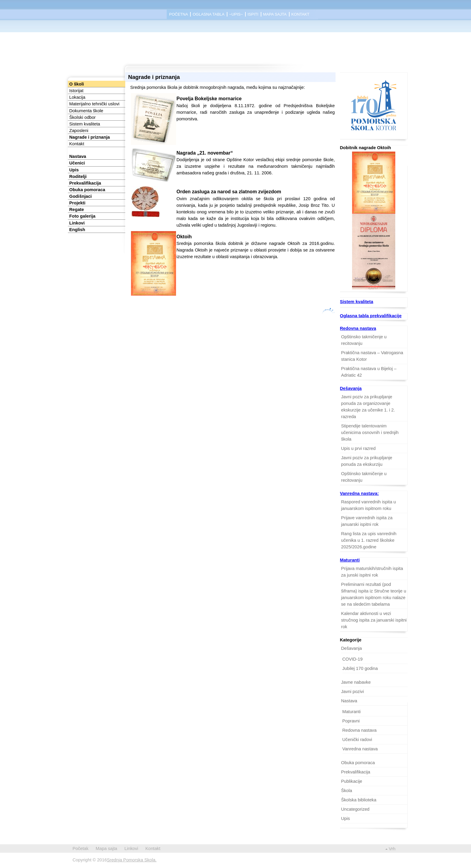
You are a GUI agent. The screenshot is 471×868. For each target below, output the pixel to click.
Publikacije (352, 781)
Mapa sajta (275, 14)
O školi (77, 84)
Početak (81, 848)
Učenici (77, 163)
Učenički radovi (357, 740)
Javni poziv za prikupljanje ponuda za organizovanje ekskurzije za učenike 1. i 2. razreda (368, 407)
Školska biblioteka (359, 800)
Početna (179, 14)
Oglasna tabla (208, 14)
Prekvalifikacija (85, 183)
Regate (77, 209)
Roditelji (78, 176)
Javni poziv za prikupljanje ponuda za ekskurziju (367, 461)
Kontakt (300, 14)
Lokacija (77, 97)
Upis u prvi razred (359, 448)
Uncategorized (356, 809)
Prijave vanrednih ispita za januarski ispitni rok (367, 521)
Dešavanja (351, 388)
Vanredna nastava (360, 749)
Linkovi (77, 223)
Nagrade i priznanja (90, 137)
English (77, 230)
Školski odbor (83, 117)
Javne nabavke (356, 682)
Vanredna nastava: (360, 493)
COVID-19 (353, 659)
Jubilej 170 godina (360, 668)
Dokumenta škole (86, 111)
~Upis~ (236, 14)
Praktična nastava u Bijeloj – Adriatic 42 (369, 372)
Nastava (78, 156)
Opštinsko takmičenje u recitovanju (364, 340)
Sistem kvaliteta (85, 124)
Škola (347, 791)
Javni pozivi (353, 692)
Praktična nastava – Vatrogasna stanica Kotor (372, 356)
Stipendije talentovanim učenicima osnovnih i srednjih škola (370, 432)
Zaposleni (79, 131)
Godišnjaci (81, 196)
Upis (74, 170)
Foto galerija (82, 216)
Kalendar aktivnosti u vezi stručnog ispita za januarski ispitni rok (374, 620)
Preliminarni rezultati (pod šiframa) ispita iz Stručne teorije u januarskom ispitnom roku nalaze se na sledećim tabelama (374, 594)
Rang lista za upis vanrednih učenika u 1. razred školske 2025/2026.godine (369, 540)
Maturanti (350, 560)
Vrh (392, 849)
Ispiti (253, 14)
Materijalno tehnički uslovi (94, 104)
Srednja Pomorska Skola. (132, 860)
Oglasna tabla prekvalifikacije (371, 316)
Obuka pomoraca (87, 190)
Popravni (351, 721)
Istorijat (76, 91)
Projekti (77, 203)
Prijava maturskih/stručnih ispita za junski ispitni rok (372, 572)
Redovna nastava (358, 328)
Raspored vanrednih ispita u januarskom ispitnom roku (369, 505)
